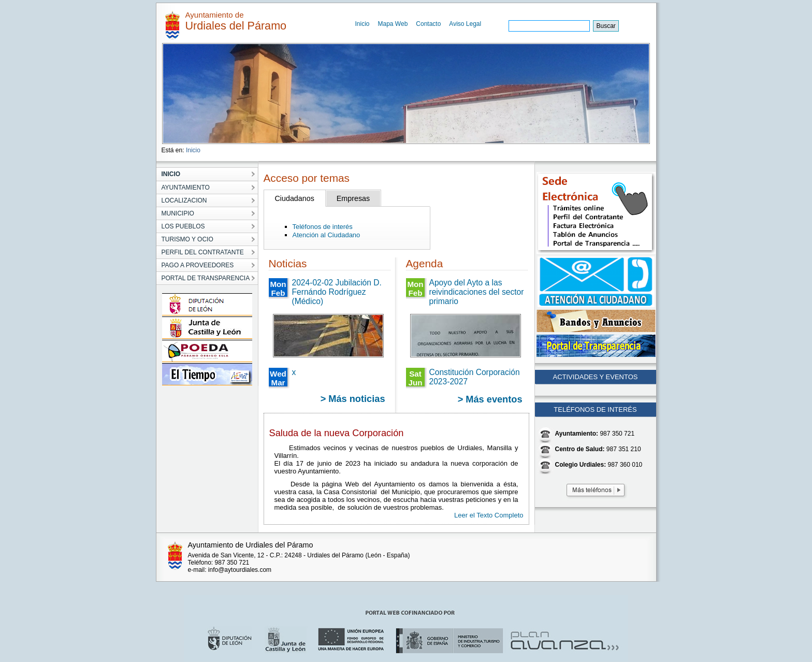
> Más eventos (490, 399)
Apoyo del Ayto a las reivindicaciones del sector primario (477, 292)
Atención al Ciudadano (327, 235)
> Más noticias (353, 399)
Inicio (363, 24)
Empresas (353, 198)
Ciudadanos (295, 198)
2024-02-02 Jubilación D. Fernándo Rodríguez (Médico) (337, 292)
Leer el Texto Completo (489, 515)
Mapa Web (393, 24)
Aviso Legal (465, 24)
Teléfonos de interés (323, 227)
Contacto (428, 24)
